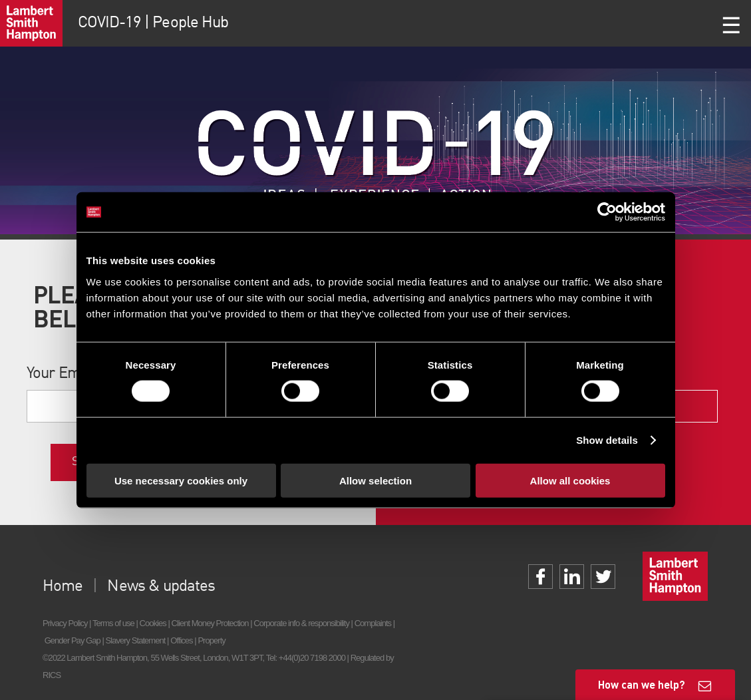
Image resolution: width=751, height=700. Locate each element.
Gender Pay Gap (73, 640)
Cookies (153, 623)
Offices (182, 640)
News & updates (161, 587)
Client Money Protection (210, 623)
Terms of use (113, 623)
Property (211, 640)
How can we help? (642, 684)
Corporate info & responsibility (301, 623)
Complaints (373, 623)
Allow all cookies (570, 480)
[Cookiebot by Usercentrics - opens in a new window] (607, 212)
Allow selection (375, 480)
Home (63, 587)
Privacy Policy (65, 623)
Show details (607, 440)
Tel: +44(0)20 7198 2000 (306, 658)
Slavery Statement (136, 640)
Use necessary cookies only (181, 480)
